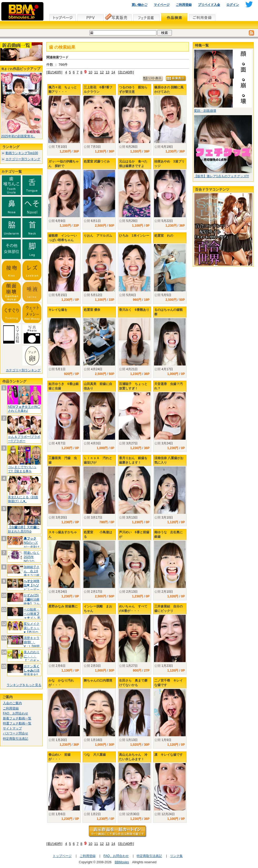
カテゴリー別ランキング (23, 159)
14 (113, 72)
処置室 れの (164, 236)
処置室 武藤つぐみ (97, 161)
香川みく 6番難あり (134, 310)
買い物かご (140, 5)
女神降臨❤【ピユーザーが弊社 (32, 587)
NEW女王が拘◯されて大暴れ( (24, 409)
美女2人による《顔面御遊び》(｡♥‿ (23, 499)
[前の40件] (54, 72)
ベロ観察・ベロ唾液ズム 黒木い (32, 616)
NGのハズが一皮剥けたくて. (32, 545)
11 (96, 72)
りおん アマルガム (98, 236)
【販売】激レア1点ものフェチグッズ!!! (222, 176)
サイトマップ (12, 728)
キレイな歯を (58, 310)
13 (107, 72)
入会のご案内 (12, 703)
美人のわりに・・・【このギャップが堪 (32, 658)
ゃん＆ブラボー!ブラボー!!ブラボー (24, 439)
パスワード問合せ (16, 733)
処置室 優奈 (92, 310)
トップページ (62, 856)
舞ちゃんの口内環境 (98, 681)
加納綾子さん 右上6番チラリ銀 (32, 573)
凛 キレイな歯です (168, 755)
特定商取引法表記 (16, 739)
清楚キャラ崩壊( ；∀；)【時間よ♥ (32, 644)
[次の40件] (126, 72)
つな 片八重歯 (95, 755)
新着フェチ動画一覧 (17, 718)
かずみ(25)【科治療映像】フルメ (32, 601)
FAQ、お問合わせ (16, 713)
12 (102, 72)
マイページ (162, 5)
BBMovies (122, 862)
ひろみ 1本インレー (134, 236)
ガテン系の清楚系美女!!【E (32, 672)
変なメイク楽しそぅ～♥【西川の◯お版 (32, 630)
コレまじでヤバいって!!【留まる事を (22, 469)
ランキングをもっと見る (24, 685)
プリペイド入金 (209, 5)
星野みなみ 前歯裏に (63, 606)
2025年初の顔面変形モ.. (18, 136)
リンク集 (176, 856)
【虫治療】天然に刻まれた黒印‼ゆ (24, 529)
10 (90, 72)
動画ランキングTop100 (22, 153)
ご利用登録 (184, 5)
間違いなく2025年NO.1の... (32, 557)
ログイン (233, 5)
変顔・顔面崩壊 (205, 111)
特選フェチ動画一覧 (17, 723)
